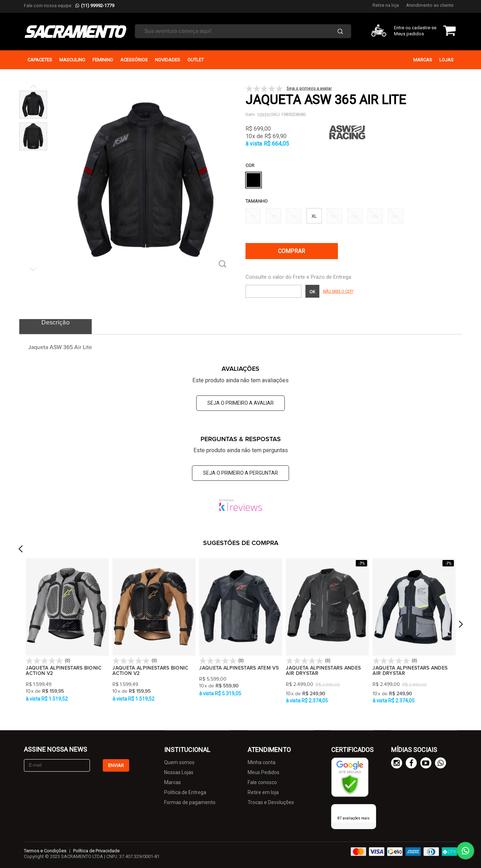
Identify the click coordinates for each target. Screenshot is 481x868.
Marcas (173, 782)
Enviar (116, 765)
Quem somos (179, 762)
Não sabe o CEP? (338, 292)
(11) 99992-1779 (98, 6)
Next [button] (461, 634)
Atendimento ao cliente (430, 5)
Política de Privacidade (96, 851)
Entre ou (402, 28)
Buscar (340, 31)
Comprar (292, 251)
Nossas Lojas (179, 772)
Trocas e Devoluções (271, 802)
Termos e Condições (45, 851)
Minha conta (262, 762)
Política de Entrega (185, 792)
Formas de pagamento (190, 802)
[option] (67, 631)
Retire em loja (263, 792)
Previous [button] (20, 590)
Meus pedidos (409, 34)
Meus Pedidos (264, 772)
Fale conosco (262, 782)
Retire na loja (386, 5)
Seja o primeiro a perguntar (241, 473)
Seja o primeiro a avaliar (241, 403)
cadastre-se (424, 28)
